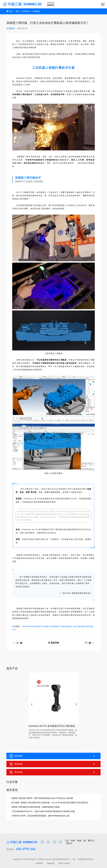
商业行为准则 (64, 863)
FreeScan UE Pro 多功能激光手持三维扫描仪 (52, 726)
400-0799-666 (26, 849)
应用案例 (26, 11)
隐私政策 (51, 863)
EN (85, 841)
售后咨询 (52, 772)
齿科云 (69, 843)
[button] (31, 703)
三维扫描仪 (25, 360)
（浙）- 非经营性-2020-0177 (83, 859)
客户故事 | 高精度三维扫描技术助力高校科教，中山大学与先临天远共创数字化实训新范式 (50, 803)
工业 (67, 841)
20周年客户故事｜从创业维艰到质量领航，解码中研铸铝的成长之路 (40, 816)
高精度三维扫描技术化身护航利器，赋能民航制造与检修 (36, 807)
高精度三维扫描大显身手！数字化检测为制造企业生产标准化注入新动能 (42, 798)
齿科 (73, 841)
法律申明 (39, 863)
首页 (11, 11)
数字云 (91, 841)
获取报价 (52, 756)
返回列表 (53, 643)
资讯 (17, 11)
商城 (79, 841)
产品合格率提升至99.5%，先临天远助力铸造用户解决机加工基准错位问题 (43, 811)
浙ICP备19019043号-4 (62, 859)
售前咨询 (52, 764)
